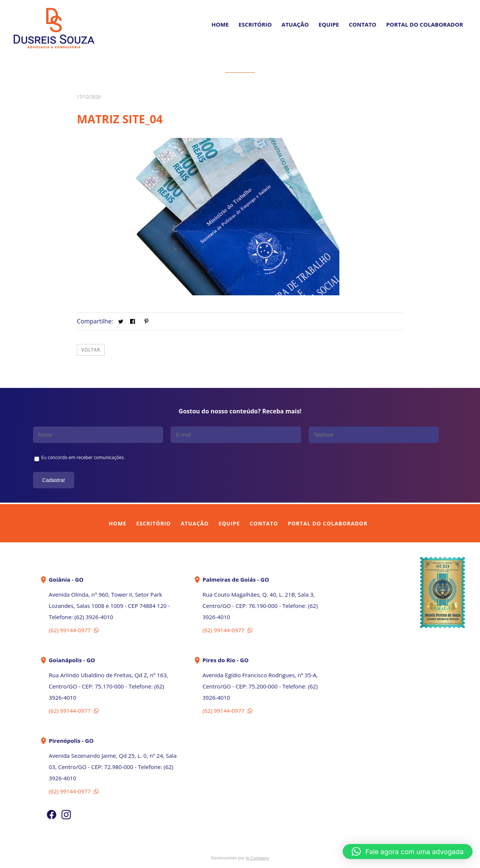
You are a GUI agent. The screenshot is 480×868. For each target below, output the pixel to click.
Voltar (91, 350)
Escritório (255, 24)
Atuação (295, 24)
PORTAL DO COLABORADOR (425, 24)
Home (220, 24)
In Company (257, 858)
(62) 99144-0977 (74, 630)
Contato (362, 24)
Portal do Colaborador (327, 523)
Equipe (329, 24)
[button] (408, 852)
